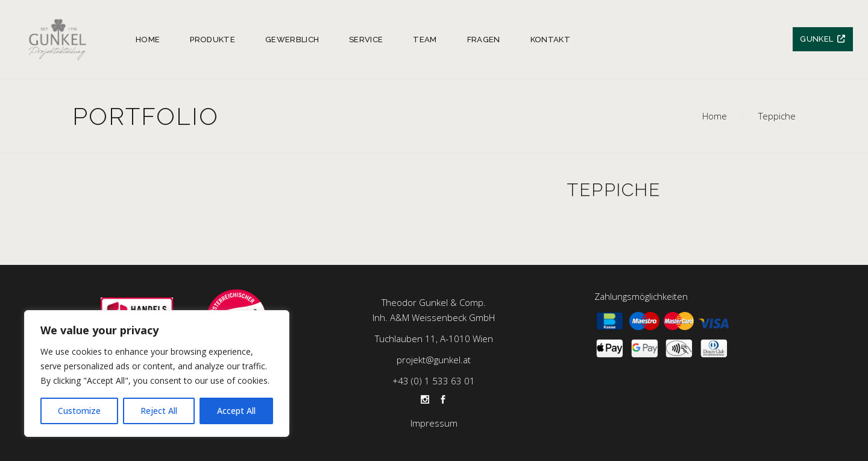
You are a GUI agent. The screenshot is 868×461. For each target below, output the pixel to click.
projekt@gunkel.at (434, 360)
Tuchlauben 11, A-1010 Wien (434, 339)
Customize (79, 411)
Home (715, 116)
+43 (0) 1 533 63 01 (434, 381)
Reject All (159, 411)
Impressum (434, 423)
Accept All (236, 411)
